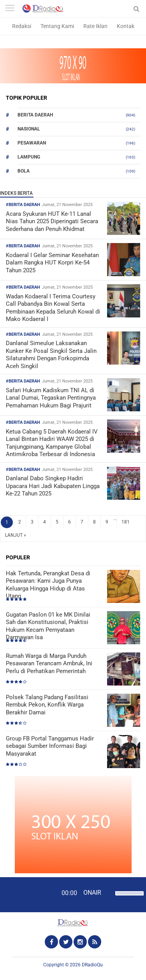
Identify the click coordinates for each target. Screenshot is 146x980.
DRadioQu (92, 965)
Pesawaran (32, 143)
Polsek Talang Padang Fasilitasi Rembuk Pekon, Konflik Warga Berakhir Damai (47, 705)
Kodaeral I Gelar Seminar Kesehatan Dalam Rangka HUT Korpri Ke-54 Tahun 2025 (52, 263)
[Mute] (108, 892)
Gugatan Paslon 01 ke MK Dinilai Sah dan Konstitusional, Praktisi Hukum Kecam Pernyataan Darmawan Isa (48, 626)
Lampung (29, 157)
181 (126, 522)
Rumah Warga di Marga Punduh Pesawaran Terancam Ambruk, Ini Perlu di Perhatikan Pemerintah (49, 664)
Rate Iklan (95, 26)
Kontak (126, 26)
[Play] (25, 894)
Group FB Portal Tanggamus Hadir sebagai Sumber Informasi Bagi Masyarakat (50, 746)
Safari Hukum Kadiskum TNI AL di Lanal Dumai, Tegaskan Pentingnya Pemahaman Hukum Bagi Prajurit (51, 398)
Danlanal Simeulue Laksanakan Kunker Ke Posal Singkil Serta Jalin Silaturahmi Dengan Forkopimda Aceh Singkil (51, 355)
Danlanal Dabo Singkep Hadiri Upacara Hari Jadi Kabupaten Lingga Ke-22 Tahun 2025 (53, 486)
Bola (24, 171)
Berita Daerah (35, 115)
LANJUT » (16, 535)
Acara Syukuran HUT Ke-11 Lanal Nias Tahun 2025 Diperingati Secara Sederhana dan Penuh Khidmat (52, 221)
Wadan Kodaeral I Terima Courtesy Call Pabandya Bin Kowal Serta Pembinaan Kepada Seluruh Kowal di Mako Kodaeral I (53, 308)
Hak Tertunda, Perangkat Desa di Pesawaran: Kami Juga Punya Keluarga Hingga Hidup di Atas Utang (48, 585)
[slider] (128, 898)
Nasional (29, 129)
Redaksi (22, 26)
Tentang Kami (57, 26)
